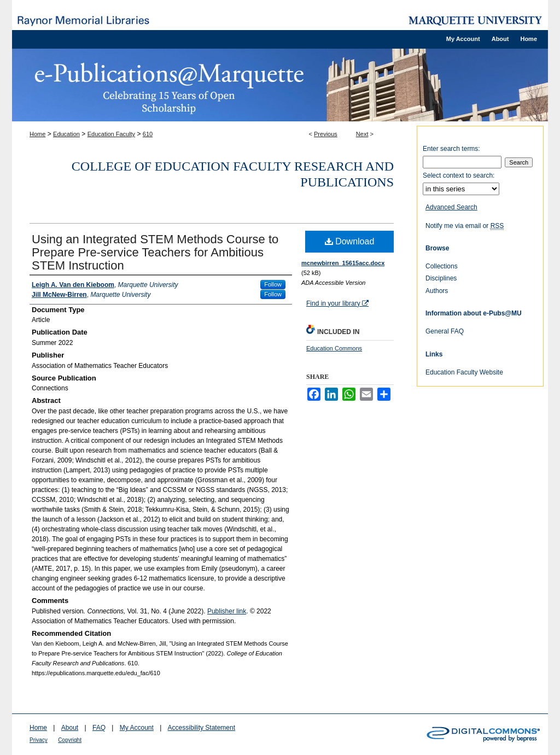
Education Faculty (111, 134)
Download (350, 241)
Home (37, 134)
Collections (442, 266)
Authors (437, 291)
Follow (273, 284)
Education (66, 134)
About (70, 728)
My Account (137, 728)
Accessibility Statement (202, 728)
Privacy (39, 740)
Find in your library (337, 303)
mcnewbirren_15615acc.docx (343, 263)
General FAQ (445, 331)
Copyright (70, 740)
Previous (326, 134)
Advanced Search (451, 207)
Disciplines (441, 278)
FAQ (99, 728)
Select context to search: (459, 175)
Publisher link (227, 611)
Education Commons (334, 348)
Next (362, 134)
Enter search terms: (451, 149)
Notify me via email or (465, 226)
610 (148, 134)
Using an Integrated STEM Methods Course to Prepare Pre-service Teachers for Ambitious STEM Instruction (155, 252)
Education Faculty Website (464, 372)
